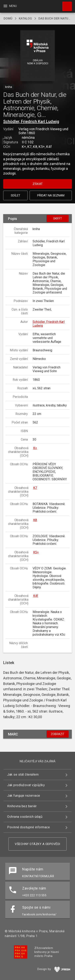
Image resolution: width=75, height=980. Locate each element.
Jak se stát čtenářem (23, 775)
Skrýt (58, 219)
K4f (36, 596)
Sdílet (15, 195)
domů (8, 18)
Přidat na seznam (51, 195)
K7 (35, 488)
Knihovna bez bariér (22, 806)
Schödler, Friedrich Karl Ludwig (31, 121)
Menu (10, 6)
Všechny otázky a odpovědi (37, 844)
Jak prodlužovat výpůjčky (26, 785)
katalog (25, 18)
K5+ (36, 552)
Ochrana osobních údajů (25, 817)
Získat (38, 184)
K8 (35, 520)
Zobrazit (58, 734)
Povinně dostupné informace (28, 827)
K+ (35, 448)
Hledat (65, 4)
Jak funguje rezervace (24, 796)
